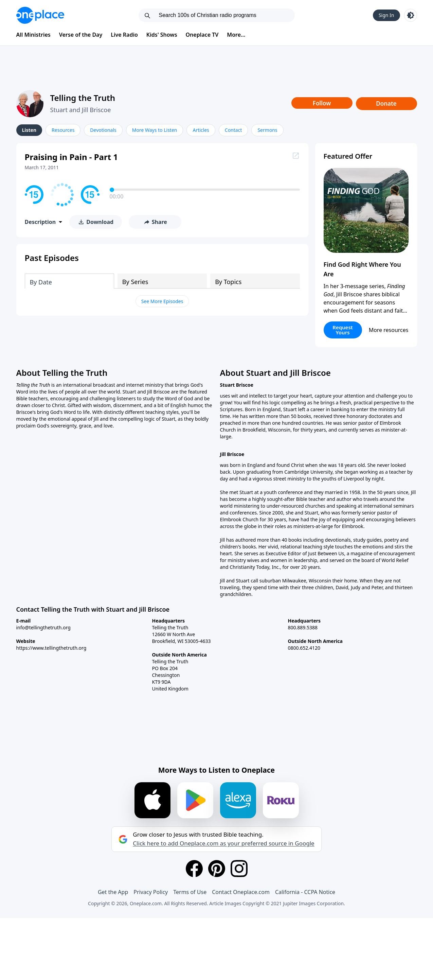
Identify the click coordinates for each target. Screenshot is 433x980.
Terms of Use (190, 892)
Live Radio (124, 35)
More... (236, 35)
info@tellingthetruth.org (43, 627)
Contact (233, 130)
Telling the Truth (83, 98)
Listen (29, 130)
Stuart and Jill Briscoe (81, 110)
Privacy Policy (151, 892)
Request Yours (343, 330)
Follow (322, 103)
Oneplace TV (202, 35)
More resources (389, 330)
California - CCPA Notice (305, 892)
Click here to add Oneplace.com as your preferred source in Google (223, 843)
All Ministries (33, 35)
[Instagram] (239, 869)
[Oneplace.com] (40, 15)
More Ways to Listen (155, 130)
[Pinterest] (217, 869)
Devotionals (103, 130)
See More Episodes (162, 301)
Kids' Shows (162, 35)
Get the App (113, 892)
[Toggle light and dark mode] (411, 15)
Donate (386, 103)
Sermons (267, 130)
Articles (201, 130)
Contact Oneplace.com (241, 892)
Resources (63, 130)
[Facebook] (194, 869)
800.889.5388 (303, 627)
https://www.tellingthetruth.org (51, 648)
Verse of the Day (81, 35)
